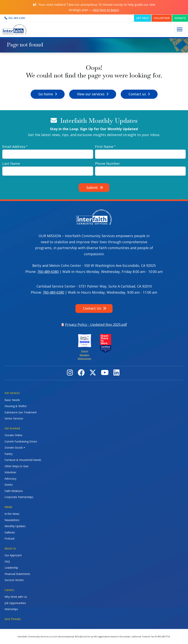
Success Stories (14, 580)
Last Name (11, 163)
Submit (92, 187)
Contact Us (92, 308)
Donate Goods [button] (14, 448)
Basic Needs (12, 400)
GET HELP (143, 18)
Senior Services (14, 418)
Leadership (11, 568)
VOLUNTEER (162, 18)
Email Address (14, 147)
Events (9, 485)
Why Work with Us (16, 597)
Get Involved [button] (12, 428)
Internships (11, 609)
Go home (46, 94)
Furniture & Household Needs (23, 460)
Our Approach (13, 555)
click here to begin (106, 10)
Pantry (9, 454)
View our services (91, 94)
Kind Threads (13, 619)
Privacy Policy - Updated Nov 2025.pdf (96, 324)
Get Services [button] (12, 393)
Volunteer (10, 472)
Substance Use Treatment (21, 412)
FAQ (7, 562)
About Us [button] (10, 548)
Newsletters (12, 520)
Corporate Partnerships (19, 497)
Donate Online (13, 435)
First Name (104, 147)
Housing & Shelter (16, 406)
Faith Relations (14, 491)
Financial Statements (17, 574)
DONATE (180, 18)
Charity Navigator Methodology (84, 355)
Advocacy (10, 479)
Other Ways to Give (17, 466)
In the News (12, 514)
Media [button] (8, 507)
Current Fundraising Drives (21, 441)
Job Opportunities (15, 603)
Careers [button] (9, 590)
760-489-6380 (48, 272)
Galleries (10, 532)
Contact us (137, 94)
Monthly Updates (15, 526)
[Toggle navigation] (180, 29)
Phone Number (107, 163)
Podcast (10, 538)
